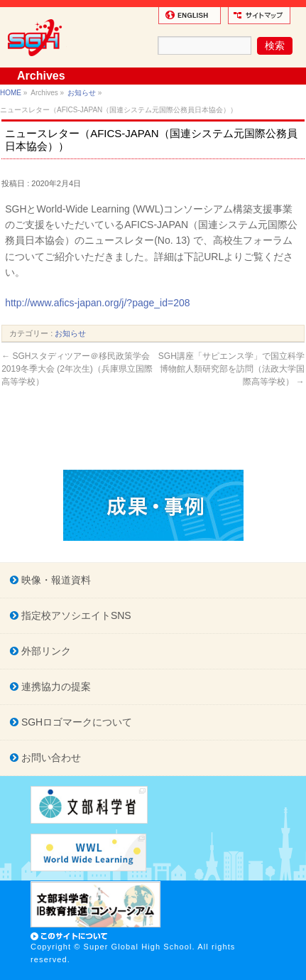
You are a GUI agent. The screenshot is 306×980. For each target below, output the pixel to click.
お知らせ (82, 93)
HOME (11, 93)
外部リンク (45, 651)
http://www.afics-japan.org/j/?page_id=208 (97, 303)
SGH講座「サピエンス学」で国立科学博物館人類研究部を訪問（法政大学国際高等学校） (231, 369)
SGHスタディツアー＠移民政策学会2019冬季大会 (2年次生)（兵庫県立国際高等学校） (77, 369)
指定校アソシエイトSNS (75, 615)
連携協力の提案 (55, 686)
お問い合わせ (50, 758)
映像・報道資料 (55, 580)
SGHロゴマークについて (75, 722)
